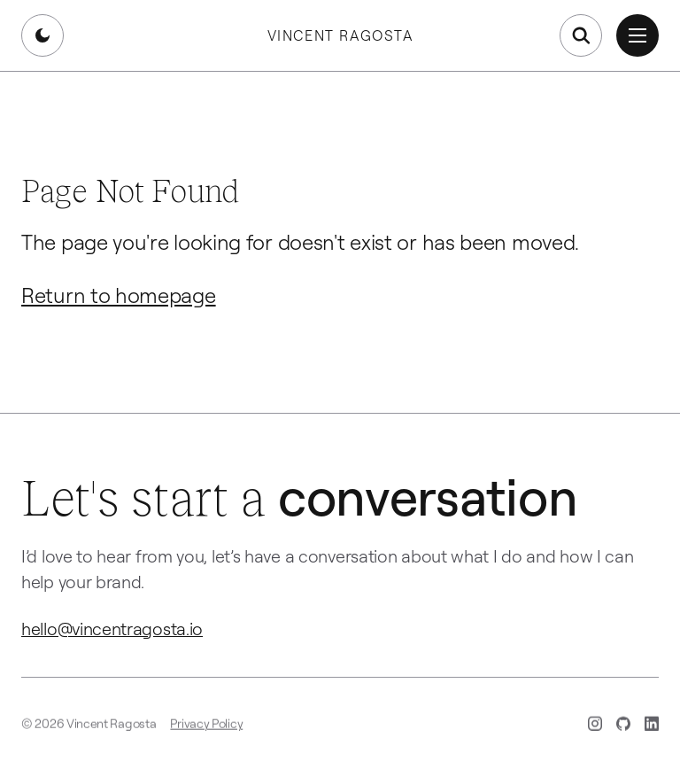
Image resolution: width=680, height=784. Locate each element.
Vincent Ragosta (340, 35)
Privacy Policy (206, 726)
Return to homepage (119, 295)
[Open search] (581, 35)
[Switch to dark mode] (42, 35)
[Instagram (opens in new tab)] (595, 726)
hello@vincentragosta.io (112, 629)
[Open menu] (637, 35)
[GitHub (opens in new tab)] (623, 726)
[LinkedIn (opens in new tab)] (652, 726)
